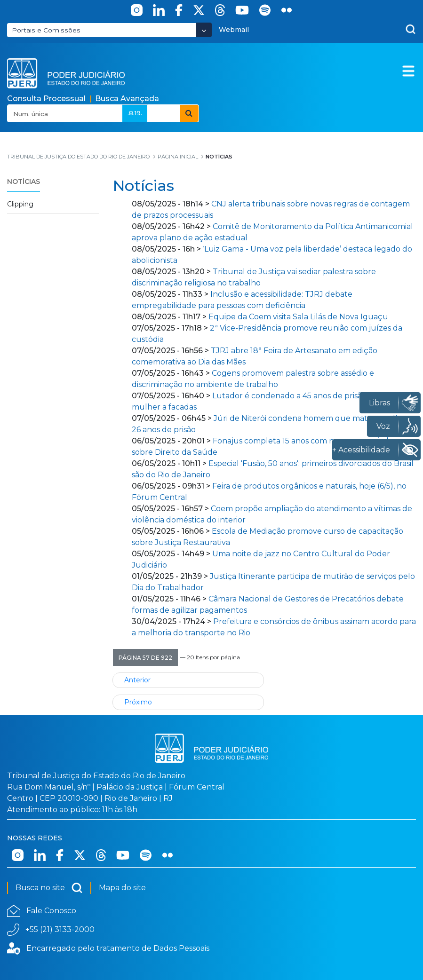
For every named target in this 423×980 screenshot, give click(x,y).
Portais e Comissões (46, 30)
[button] (145, 657)
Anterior (137, 680)
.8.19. (135, 113)
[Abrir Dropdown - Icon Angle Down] (204, 30)
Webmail (234, 30)
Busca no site (49, 888)
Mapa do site (122, 888)
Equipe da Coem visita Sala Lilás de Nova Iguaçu (298, 317)
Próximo (138, 702)
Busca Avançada (127, 99)
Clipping (20, 204)
